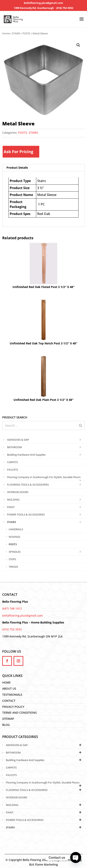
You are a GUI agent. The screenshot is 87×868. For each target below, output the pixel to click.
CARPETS (12, 462)
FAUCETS (13, 470)
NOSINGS (14, 537)
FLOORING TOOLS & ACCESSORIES (45, 485)
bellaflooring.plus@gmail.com (43, 3)
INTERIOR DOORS (18, 492)
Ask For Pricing (18, 152)
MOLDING (45, 500)
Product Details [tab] (17, 168)
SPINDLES (46, 552)
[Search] (81, 426)
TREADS (13, 567)
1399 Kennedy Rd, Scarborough (34, 8)
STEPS (12, 559)
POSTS (26, 33)
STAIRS (16, 33)
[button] (78, 45)
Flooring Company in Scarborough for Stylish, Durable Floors (45, 478)
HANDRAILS (16, 529)
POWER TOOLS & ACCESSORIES (45, 514)
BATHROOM (45, 447)
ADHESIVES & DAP (45, 440)
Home (6, 33)
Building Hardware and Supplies (45, 455)
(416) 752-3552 (65, 8)
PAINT (45, 507)
